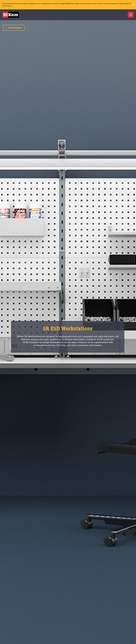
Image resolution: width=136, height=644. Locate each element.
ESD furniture (14, 28)
